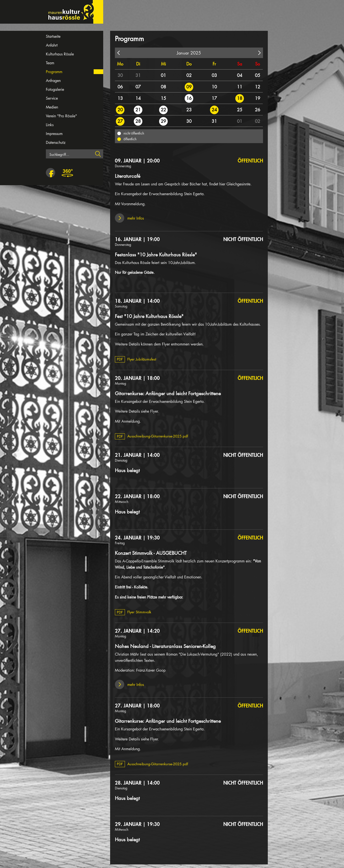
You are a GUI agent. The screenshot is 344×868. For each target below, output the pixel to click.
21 (138, 110)
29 (163, 121)
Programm (54, 72)
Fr (214, 64)
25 (240, 110)
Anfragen (53, 81)
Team (50, 63)
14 (138, 98)
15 (163, 98)
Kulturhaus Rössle (60, 54)
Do (189, 64)
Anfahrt (52, 45)
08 (163, 87)
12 (258, 87)
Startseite (53, 36)
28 (138, 121)
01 (163, 75)
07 (138, 87)
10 (214, 87)
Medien (52, 107)
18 (240, 98)
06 (120, 87)
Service (52, 98)
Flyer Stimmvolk (133, 612)
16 (189, 98)
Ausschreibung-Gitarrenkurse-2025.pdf (152, 436)
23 (189, 110)
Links (50, 125)
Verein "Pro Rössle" (61, 116)
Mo (120, 64)
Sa (240, 64)
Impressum (54, 134)
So (258, 64)
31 (138, 75)
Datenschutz (56, 143)
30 (120, 75)
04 (240, 75)
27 (120, 121)
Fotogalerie (55, 89)
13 (120, 98)
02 (189, 75)
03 (214, 75)
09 (189, 87)
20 (120, 110)
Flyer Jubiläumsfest (136, 359)
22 (163, 110)
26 (258, 110)
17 (214, 98)
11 (240, 87)
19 (258, 98)
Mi (164, 64)
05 (258, 75)
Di (138, 64)
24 (214, 110)
